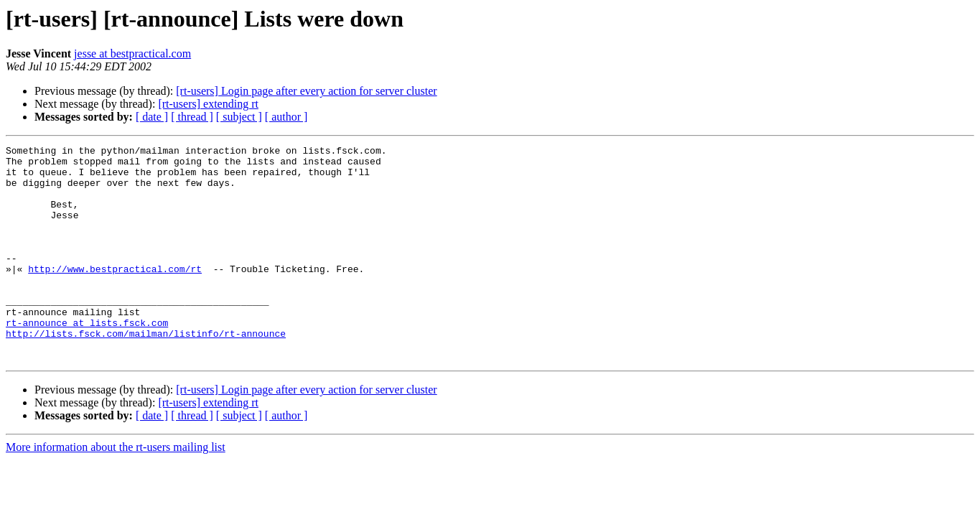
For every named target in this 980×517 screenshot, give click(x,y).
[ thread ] (192, 117)
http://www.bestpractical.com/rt (115, 294)
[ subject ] (239, 117)
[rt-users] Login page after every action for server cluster (306, 91)
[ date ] (152, 117)
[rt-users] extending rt (208, 104)
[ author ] (286, 117)
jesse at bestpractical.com (132, 53)
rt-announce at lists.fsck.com (87, 359)
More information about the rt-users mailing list (116, 490)
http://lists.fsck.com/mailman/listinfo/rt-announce (146, 372)
